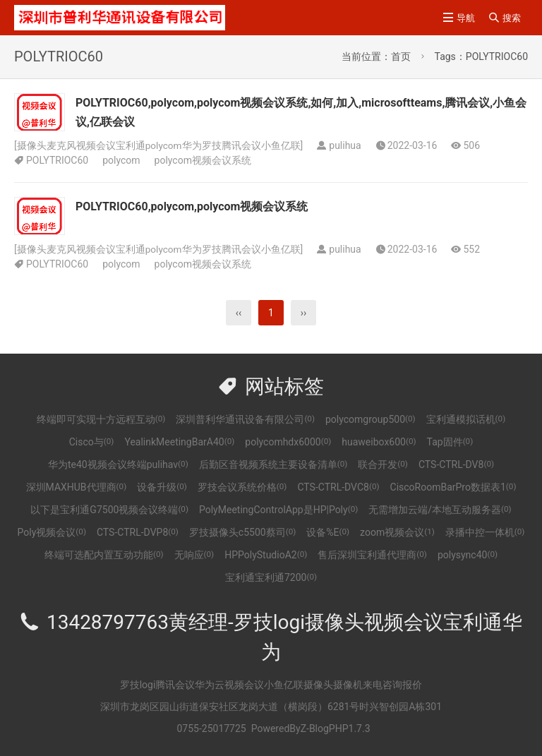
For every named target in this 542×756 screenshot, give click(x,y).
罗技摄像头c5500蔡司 (242, 532)
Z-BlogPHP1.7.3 (336, 728)
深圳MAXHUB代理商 (77, 487)
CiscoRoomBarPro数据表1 (453, 487)
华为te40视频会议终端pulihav (118, 464)
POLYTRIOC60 (57, 160)
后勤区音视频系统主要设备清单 (273, 464)
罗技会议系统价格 (242, 487)
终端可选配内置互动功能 (104, 555)
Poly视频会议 (52, 532)
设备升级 (162, 487)
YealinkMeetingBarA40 (179, 442)
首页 (401, 56)
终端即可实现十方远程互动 (101, 419)
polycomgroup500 (371, 419)
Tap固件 (450, 442)
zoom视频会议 (397, 532)
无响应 (194, 555)
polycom (121, 160)
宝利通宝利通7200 (271, 577)
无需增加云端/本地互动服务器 (440, 510)
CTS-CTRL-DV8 (456, 464)
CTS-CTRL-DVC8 (338, 487)
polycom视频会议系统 (203, 160)
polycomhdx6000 (288, 442)
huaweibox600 (379, 442)
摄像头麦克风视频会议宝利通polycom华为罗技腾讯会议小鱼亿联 (159, 145)
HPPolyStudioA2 (266, 555)
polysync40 (468, 555)
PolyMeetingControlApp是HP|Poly (278, 510)
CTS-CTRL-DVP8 (138, 532)
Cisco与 (92, 442)
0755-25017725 (211, 728)
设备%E (328, 532)
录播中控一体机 (485, 532)
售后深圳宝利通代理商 (372, 555)
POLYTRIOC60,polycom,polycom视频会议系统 (192, 206)
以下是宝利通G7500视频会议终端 (109, 510)
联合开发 (383, 464)
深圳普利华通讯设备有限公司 (245, 419)
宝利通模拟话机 (466, 419)
